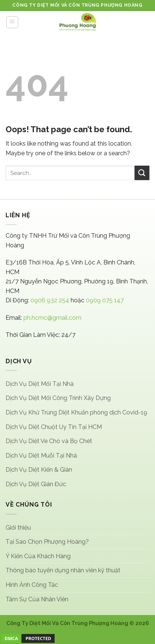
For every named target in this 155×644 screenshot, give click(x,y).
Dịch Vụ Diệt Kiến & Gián (39, 470)
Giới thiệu (18, 528)
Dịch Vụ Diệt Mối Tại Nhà (40, 384)
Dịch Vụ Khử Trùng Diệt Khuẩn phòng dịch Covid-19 (76, 412)
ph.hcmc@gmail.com (52, 318)
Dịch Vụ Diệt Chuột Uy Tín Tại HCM (54, 427)
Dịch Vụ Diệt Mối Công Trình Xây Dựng (58, 398)
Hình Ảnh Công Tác (32, 585)
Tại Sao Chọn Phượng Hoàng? (47, 542)
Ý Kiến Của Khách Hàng (38, 556)
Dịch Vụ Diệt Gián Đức (36, 484)
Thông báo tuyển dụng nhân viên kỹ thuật (63, 570)
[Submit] (142, 173)
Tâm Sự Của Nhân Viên (37, 599)
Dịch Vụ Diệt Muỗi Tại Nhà (41, 456)
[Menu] (12, 22)
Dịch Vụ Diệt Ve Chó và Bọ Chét (49, 441)
